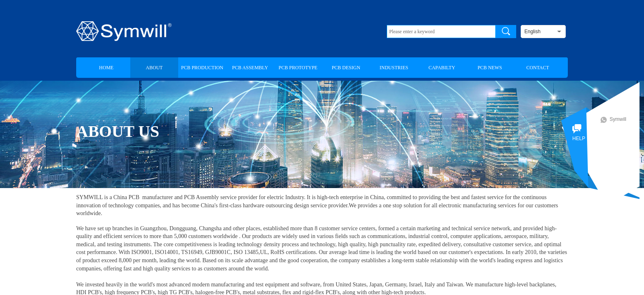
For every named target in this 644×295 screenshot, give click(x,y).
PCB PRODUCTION (202, 68)
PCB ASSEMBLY (250, 68)
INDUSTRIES (394, 68)
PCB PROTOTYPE (298, 68)
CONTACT (538, 68)
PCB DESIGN (346, 68)
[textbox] (441, 32)
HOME (106, 68)
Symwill (620, 119)
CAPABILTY (442, 68)
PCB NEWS (490, 68)
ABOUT (154, 68)
